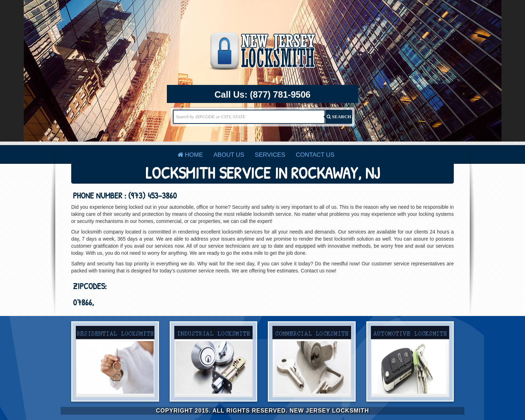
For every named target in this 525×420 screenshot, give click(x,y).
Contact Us (315, 155)
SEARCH (339, 117)
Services (270, 155)
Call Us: (263, 95)
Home (190, 155)
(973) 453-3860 (153, 195)
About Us (229, 155)
